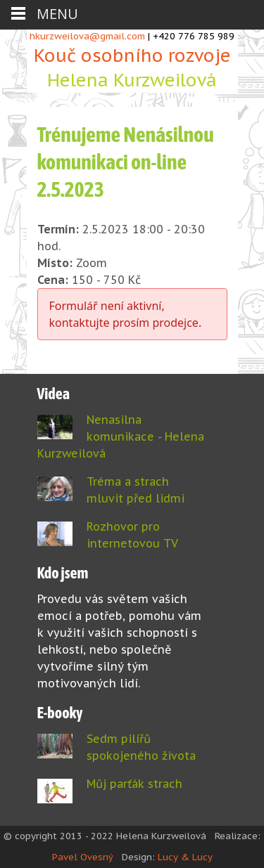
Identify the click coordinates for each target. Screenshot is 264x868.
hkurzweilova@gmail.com (87, 36)
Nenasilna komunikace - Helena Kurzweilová (121, 436)
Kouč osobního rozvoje (132, 69)
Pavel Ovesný (83, 857)
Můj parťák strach (134, 784)
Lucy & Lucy (185, 857)
